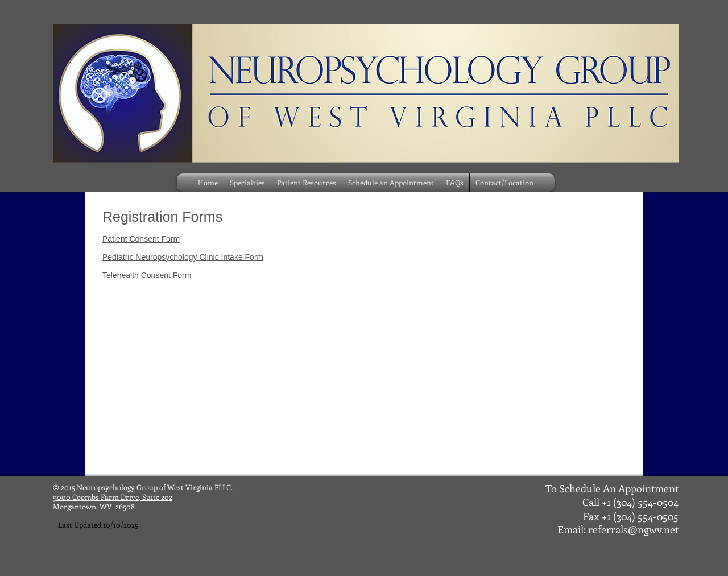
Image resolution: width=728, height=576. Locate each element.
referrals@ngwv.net (633, 529)
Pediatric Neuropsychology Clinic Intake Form (183, 257)
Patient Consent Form (141, 239)
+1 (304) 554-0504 (640, 502)
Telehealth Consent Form (147, 275)
